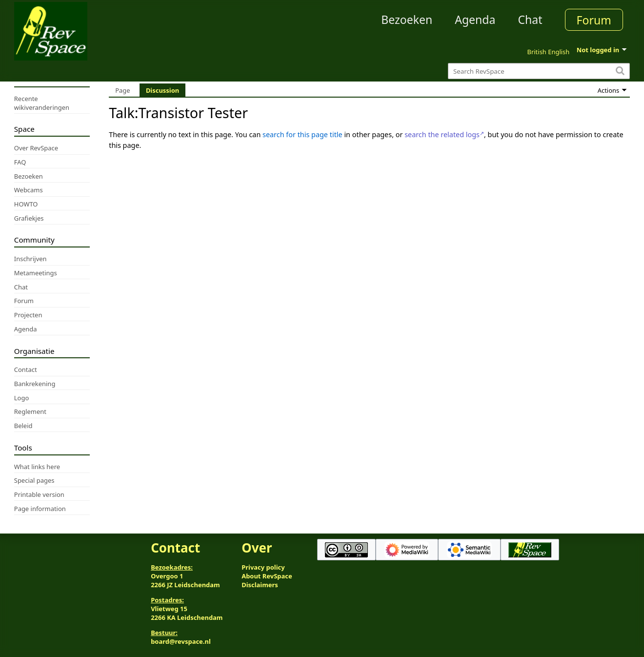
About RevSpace (267, 576)
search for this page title (302, 134)
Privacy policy (263, 567)
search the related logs (442, 134)
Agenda (475, 20)
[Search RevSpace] (539, 71)
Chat (530, 20)
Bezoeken (407, 20)
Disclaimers (260, 585)
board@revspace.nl (181, 641)
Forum (594, 20)
